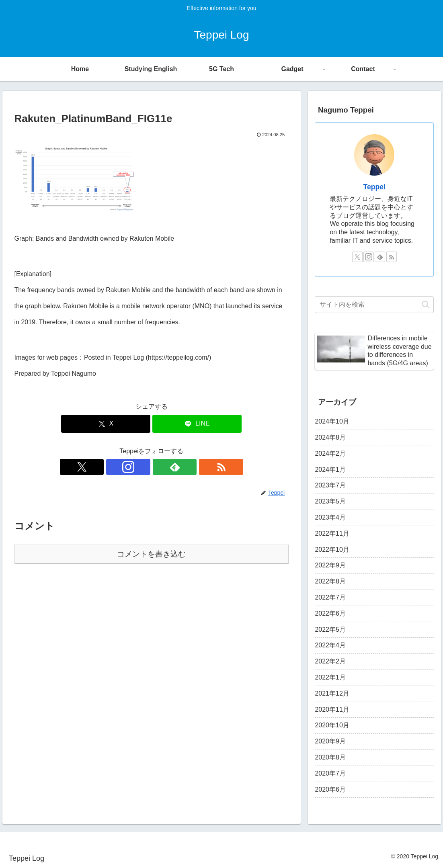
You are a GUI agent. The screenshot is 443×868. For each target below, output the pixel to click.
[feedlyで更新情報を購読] (161, 467)
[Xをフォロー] (124, 467)
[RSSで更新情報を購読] (179, 467)
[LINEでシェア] (197, 424)
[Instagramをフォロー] (142, 467)
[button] (426, 304)
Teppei (374, 187)
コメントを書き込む (151, 554)
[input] (374, 305)
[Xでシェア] (106, 424)
